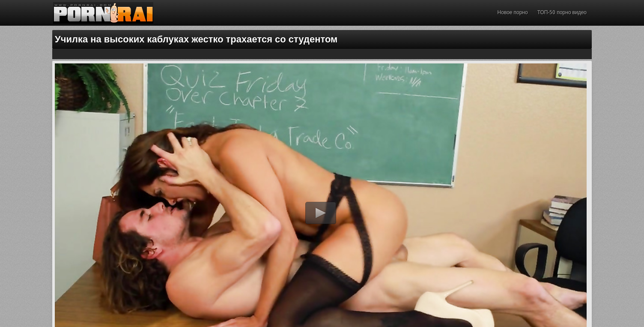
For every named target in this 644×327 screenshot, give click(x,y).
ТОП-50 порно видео (562, 12)
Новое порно (513, 12)
